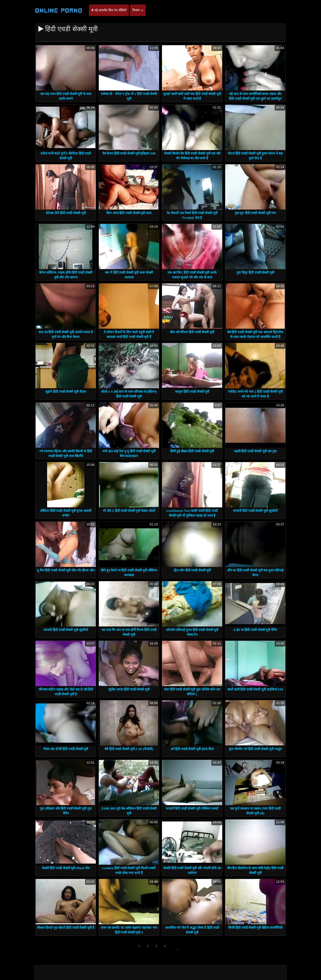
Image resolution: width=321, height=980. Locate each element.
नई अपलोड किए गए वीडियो (109, 10)
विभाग (138, 10)
